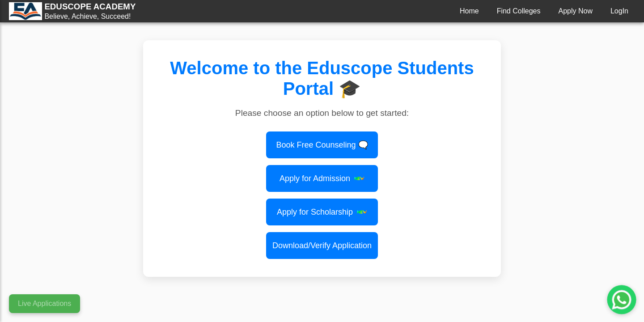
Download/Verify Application (322, 246)
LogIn (619, 11)
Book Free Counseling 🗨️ (322, 145)
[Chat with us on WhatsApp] (622, 300)
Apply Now (575, 11)
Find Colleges (519, 11)
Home (469, 11)
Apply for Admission (322, 178)
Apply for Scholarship (322, 212)
